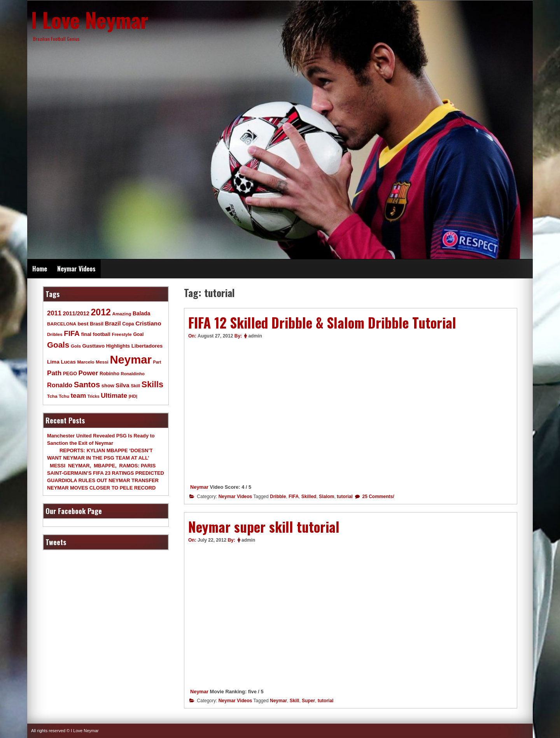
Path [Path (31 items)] (54, 373)
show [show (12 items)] (108, 386)
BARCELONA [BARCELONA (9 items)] (62, 324)
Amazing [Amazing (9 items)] (122, 314)
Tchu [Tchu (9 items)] (64, 396)
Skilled (309, 497)
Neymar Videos (76, 269)
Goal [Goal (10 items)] (138, 334)
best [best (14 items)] (83, 324)
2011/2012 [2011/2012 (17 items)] (76, 313)
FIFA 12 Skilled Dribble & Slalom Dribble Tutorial (322, 322)
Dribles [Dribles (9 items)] (55, 334)
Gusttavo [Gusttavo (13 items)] (94, 346)
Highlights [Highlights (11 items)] (118, 346)
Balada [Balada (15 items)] (141, 313)
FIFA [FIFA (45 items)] (72, 333)
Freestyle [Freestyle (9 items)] (122, 334)
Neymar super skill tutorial (264, 526)
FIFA (294, 497)
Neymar (199, 487)
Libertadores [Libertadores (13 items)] (147, 346)
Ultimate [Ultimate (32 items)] (114, 395)
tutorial (345, 497)
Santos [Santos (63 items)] (87, 385)
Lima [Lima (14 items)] (53, 362)
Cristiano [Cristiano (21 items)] (148, 323)
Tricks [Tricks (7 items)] (94, 396)
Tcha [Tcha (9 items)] (52, 396)
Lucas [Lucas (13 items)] (68, 362)
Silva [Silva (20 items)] (122, 385)
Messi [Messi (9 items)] (102, 362)
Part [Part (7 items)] (157, 362)
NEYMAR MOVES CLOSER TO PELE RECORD (101, 488)
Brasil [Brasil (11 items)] (97, 324)
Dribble (278, 497)
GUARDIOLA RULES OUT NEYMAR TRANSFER (103, 480)
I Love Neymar (90, 19)
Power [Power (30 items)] (88, 373)
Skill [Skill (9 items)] (135, 386)
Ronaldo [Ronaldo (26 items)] (60, 385)
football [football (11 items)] (101, 334)
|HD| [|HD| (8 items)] (133, 396)
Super (308, 701)
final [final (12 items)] (86, 334)
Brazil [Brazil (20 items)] (113, 323)
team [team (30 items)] (78, 396)
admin (255, 336)
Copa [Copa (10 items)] (128, 324)
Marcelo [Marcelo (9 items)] (86, 362)
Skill (295, 701)
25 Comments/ (377, 497)
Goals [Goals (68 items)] (58, 345)
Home (40, 269)
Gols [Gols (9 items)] (76, 346)
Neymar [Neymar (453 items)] (131, 359)
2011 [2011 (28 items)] (54, 313)
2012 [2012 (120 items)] (101, 312)
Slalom (326, 497)
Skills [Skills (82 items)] (152, 385)
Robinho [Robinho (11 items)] (109, 374)
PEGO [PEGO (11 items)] (70, 374)
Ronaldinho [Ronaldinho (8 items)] (133, 374)
